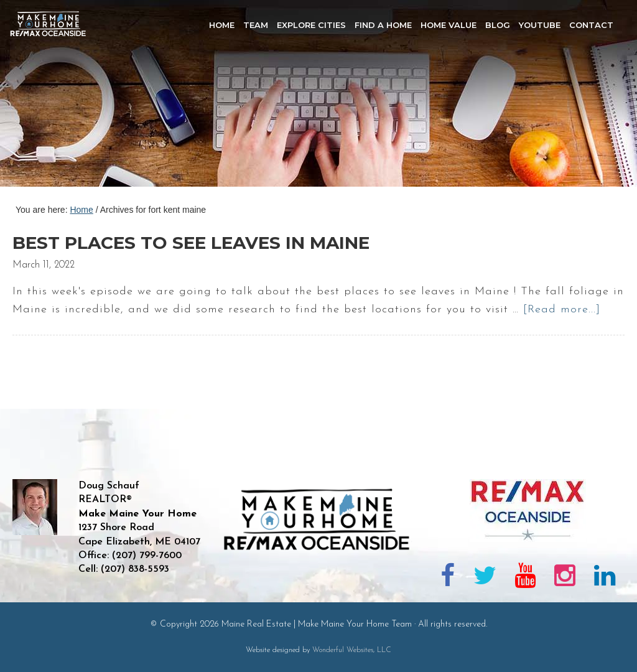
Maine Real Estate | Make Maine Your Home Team (55, 97)
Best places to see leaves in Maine (191, 243)
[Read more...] (562, 310)
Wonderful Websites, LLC (352, 650)
